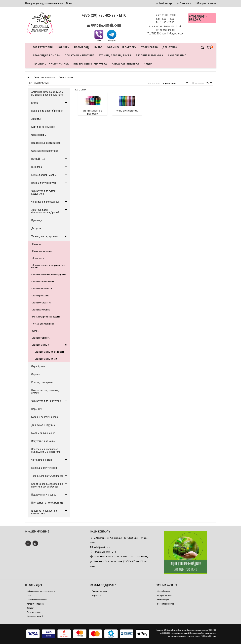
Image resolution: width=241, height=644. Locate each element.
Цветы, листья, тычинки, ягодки (45, 392)
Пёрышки (37, 409)
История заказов (164, 596)
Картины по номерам (43, 127)
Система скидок (34, 612)
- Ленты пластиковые (42, 289)
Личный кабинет (164, 591)
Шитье (98, 47)
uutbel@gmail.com (106, 25)
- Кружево (36, 244)
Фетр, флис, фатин (42, 460)
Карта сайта (97, 596)
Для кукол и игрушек (79, 56)
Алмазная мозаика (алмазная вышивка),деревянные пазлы (48, 93)
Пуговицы (37, 220)
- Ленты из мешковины (43, 282)
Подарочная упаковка (44, 495)
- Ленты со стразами (41, 303)
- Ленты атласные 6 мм (46, 359)
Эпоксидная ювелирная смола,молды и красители (46, 450)
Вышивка (37, 167)
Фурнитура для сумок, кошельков (44, 192)
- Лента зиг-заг (38, 258)
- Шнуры (35, 331)
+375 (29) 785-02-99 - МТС (104, 15)
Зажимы (36, 119)
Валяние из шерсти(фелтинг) (48, 111)
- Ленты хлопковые (41, 310)
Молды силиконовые (43, 433)
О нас (69, 3)
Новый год (82, 47)
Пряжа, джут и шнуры (44, 183)
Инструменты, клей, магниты (48, 503)
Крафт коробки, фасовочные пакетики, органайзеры (47, 485)
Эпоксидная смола (46, 56)
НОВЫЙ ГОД (38, 159)
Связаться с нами (100, 591)
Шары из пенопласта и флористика (44, 512)
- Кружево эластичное (42, 251)
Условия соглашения (36, 604)
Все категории (43, 47)
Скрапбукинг (177, 56)
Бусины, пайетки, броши (45, 417)
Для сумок (170, 47)
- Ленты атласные (40, 345)
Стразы (35, 374)
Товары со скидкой (35, 616)
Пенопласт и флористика (51, 64)
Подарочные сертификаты (46, 143)
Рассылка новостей (166, 604)
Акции (148, 64)
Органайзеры (39, 135)
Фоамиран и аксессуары (45, 202)
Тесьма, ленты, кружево (45, 236)
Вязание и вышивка (150, 56)
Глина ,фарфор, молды (44, 175)
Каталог (30, 608)
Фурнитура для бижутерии (46, 401)
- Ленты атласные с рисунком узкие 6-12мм (49, 266)
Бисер (35, 103)
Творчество (150, 47)
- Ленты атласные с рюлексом (49, 352)
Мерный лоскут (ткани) (44, 468)
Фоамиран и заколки (122, 47)
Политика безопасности (37, 600)
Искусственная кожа (43, 441)
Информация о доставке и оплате (44, 3)
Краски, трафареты (42, 382)
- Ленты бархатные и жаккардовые (49, 275)
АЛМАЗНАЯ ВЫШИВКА (125, 64)
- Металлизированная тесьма (46, 317)
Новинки (64, 47)
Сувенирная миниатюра (45, 151)
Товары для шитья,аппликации (49, 476)
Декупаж (36, 228)
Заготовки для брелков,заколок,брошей (45, 211)
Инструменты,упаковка (90, 64)
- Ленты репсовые (40, 296)
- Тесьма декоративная (43, 324)
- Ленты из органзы (41, 338)
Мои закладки (163, 600)
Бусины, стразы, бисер (115, 56)
